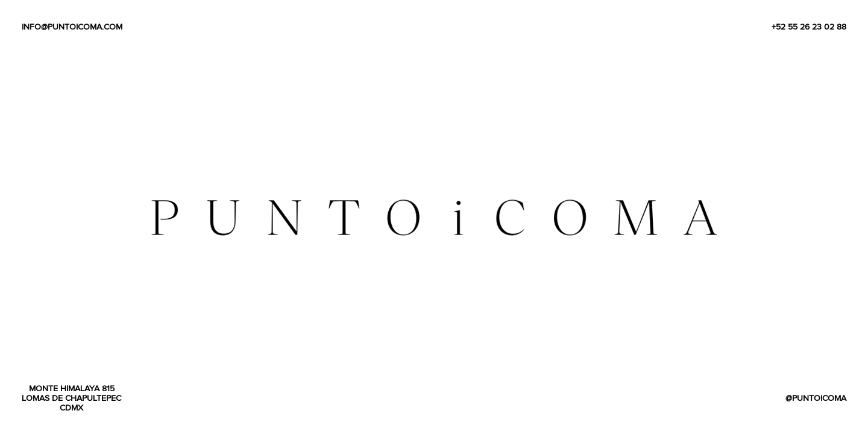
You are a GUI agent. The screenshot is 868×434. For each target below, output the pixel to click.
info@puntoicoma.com (72, 27)
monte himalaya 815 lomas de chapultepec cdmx (71, 398)
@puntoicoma (816, 398)
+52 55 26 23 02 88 (809, 27)
